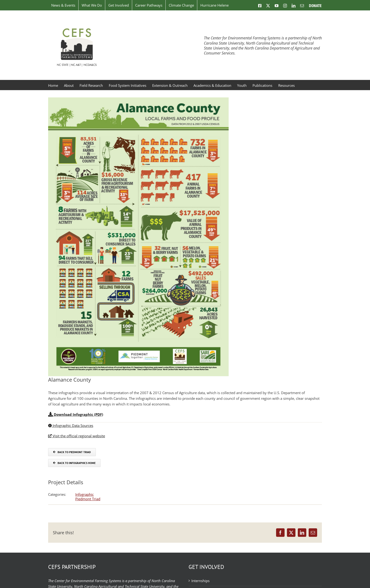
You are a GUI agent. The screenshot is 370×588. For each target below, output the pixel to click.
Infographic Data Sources (71, 425)
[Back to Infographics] (74, 463)
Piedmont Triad (88, 499)
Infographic (84, 494)
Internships (200, 581)
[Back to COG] (72, 452)
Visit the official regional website (77, 436)
